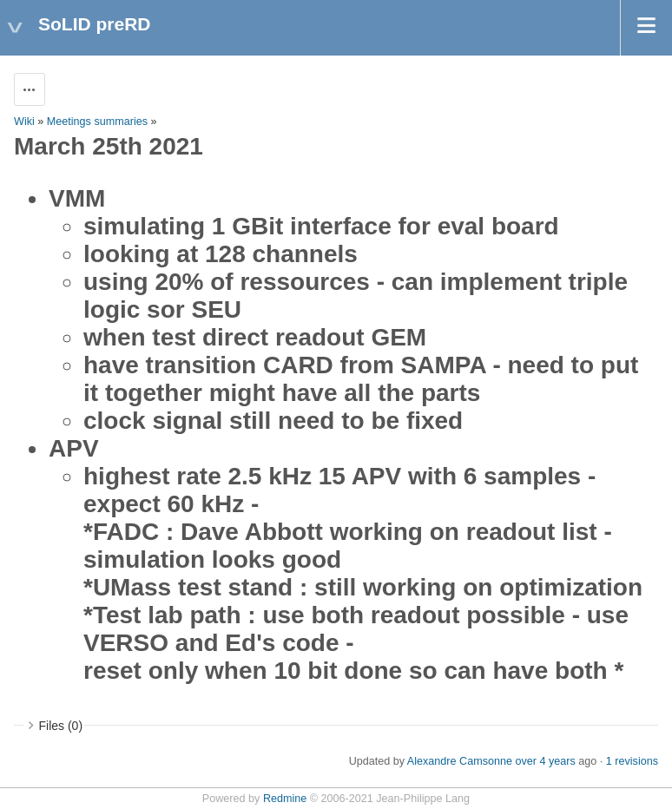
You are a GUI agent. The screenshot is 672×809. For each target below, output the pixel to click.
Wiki (24, 122)
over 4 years (545, 761)
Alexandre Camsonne (460, 761)
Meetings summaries (97, 122)
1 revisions (632, 761)
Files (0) (61, 726)
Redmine (285, 799)
